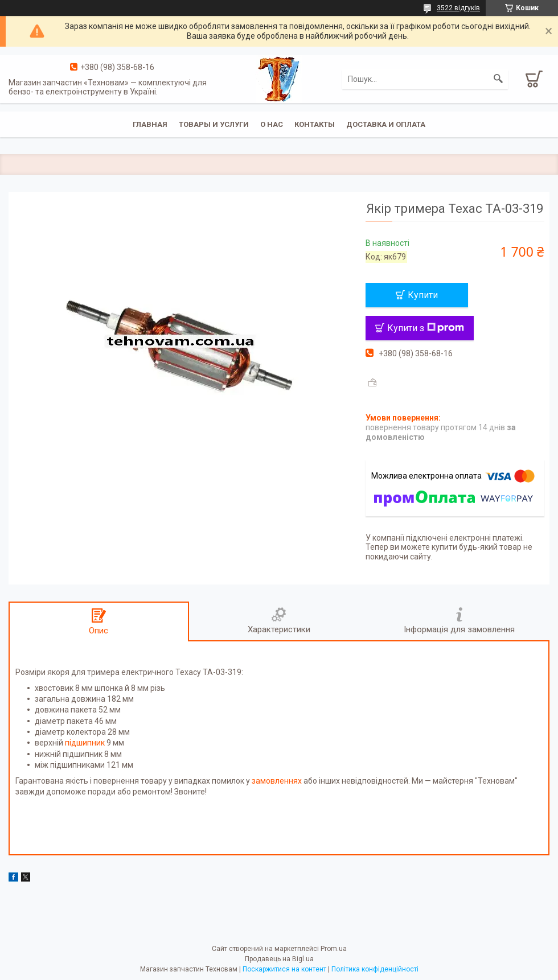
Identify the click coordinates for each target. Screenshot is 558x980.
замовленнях (277, 781)
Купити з (426, 328)
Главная (150, 124)
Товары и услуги (214, 124)
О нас (272, 124)
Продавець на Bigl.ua (279, 959)
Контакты (315, 124)
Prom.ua (334, 949)
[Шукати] (498, 79)
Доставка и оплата (386, 124)
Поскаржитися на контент (284, 969)
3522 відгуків (458, 8)
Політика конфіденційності (375, 969)
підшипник (85, 743)
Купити (423, 295)
